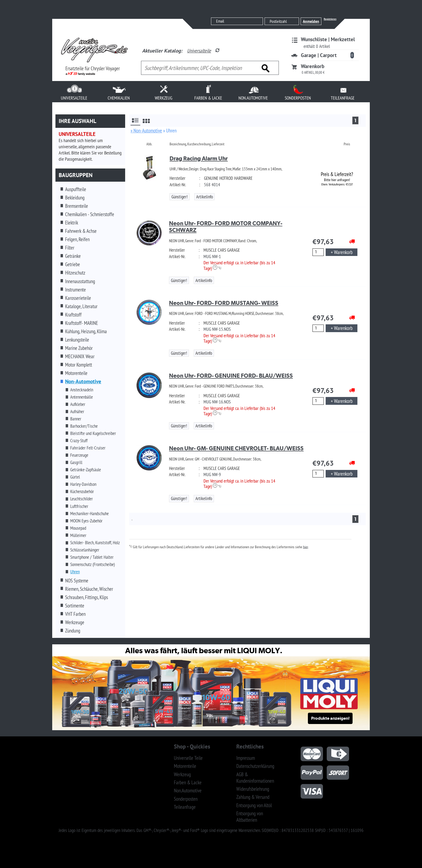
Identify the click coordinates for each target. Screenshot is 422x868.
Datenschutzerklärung (255, 766)
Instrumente (75, 290)
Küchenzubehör (82, 491)
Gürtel (75, 477)
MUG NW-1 (212, 256)
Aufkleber (78, 404)
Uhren (75, 572)
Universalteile (199, 51)
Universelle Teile (188, 758)
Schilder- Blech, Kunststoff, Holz (95, 543)
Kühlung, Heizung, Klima (86, 331)
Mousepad (78, 528)
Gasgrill (76, 462)
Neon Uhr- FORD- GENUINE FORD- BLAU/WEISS (231, 376)
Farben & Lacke (188, 782)
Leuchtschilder (82, 499)
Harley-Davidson (83, 484)
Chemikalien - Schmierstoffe (90, 214)
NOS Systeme (77, 581)
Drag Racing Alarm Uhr (199, 158)
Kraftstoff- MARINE (82, 323)
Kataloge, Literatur (81, 306)
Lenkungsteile (77, 340)
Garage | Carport (319, 55)
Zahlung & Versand (253, 797)
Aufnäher (77, 412)
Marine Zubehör (79, 348)
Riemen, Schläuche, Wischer (89, 589)
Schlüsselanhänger (85, 550)
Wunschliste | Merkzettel (328, 39)
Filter (70, 248)
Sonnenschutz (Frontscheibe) (93, 564)
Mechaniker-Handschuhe (89, 514)
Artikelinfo (205, 197)
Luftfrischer (79, 506)
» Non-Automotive (146, 131)
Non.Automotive (188, 790)
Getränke (73, 256)
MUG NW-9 (212, 475)
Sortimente (75, 606)
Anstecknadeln (82, 390)
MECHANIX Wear (80, 356)
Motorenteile (76, 373)
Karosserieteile (78, 298)
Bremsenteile (77, 206)
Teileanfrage (185, 807)
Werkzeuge (75, 622)
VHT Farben (75, 614)
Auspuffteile (76, 189)
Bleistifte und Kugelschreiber (93, 433)
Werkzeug (182, 774)
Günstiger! (180, 197)
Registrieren (330, 19)
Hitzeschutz (75, 273)
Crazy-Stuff (79, 441)
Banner (76, 419)
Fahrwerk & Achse (81, 231)
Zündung (73, 631)
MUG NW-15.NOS (217, 329)
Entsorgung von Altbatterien (250, 817)
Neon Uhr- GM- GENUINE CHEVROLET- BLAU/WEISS (236, 448)
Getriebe (73, 264)
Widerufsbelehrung (253, 789)
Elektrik (72, 223)
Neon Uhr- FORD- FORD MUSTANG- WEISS (224, 303)
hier (305, 547)
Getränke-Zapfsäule (86, 470)
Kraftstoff (73, 315)
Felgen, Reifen (77, 239)
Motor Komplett (79, 365)
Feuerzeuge (79, 455)
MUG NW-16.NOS (217, 402)
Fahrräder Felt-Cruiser (88, 448)
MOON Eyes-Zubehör (86, 521)
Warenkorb (313, 66)
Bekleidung (75, 198)
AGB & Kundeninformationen (255, 778)
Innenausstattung (80, 281)
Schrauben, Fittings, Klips (87, 597)
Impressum (246, 758)
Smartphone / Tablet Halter (92, 557)
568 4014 (212, 185)
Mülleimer (78, 535)
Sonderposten (186, 799)
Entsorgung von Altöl (254, 805)
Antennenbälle (82, 397)
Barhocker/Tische (84, 426)
